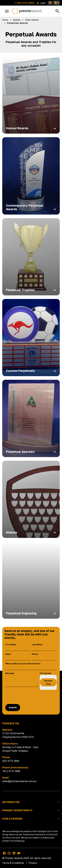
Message (10, 673)
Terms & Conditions (13, 863)
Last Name (37, 644)
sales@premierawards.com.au (19, 781)
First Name (11, 644)
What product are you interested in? (23, 664)
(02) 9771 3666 (24, 3)
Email (8, 654)
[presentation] (28, 697)
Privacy (33, 863)
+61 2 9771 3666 (11, 771)
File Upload (45, 673)
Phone (35, 654)
